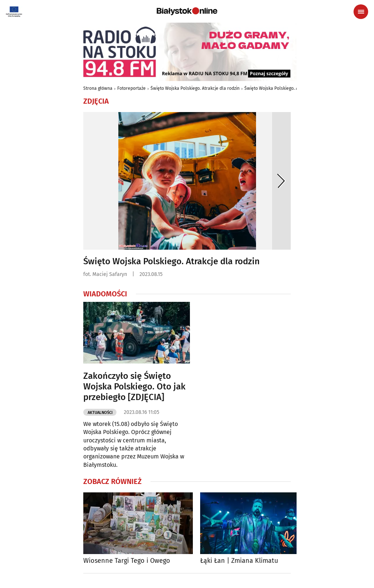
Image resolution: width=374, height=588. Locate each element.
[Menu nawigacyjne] (361, 12)
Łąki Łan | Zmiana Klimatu (239, 561)
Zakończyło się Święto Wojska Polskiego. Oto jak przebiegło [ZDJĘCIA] (134, 387)
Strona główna (98, 88)
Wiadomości (105, 294)
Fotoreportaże (131, 88)
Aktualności (100, 413)
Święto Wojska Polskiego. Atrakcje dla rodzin (195, 88)
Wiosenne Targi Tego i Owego (127, 561)
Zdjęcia (96, 101)
